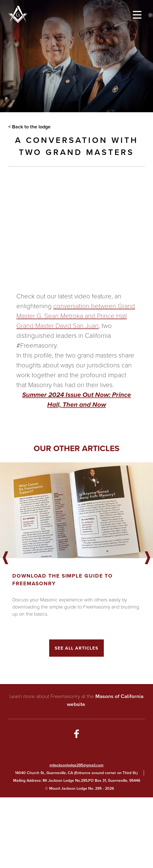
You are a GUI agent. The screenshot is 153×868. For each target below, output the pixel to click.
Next (148, 558)
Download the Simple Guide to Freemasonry (63, 579)
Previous (5, 558)
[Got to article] (76, 510)
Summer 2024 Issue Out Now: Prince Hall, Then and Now (76, 400)
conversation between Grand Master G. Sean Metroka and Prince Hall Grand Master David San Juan (76, 316)
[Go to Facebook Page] (76, 735)
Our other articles (76, 448)
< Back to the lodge (29, 127)
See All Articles (77, 648)
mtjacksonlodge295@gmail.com (76, 765)
